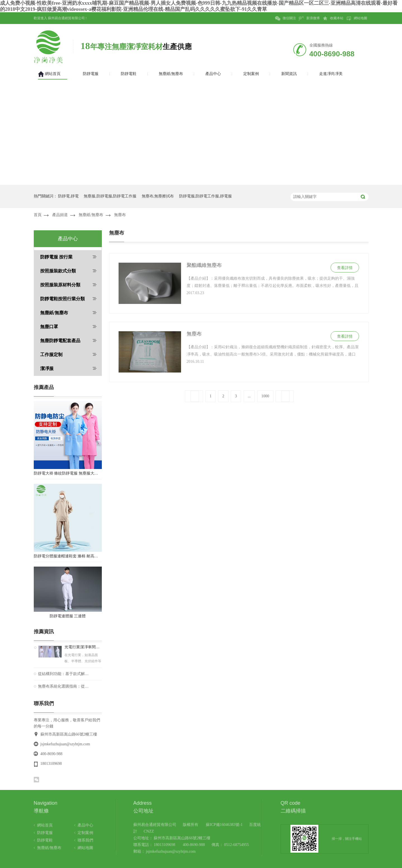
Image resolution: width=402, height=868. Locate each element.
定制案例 (85, 833)
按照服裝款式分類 (58, 271)
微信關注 (286, 18)
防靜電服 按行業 (56, 257)
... (249, 396)
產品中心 (85, 825)
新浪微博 (309, 18)
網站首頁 (45, 825)
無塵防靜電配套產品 (60, 341)
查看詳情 (345, 268)
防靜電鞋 (45, 840)
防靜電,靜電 (68, 196)
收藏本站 (333, 18)
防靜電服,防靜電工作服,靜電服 (205, 196)
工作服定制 (51, 355)
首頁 (38, 215)
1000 (265, 396)
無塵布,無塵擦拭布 (158, 196)
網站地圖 (357, 18)
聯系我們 (85, 840)
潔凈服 (47, 368)
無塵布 (120, 215)
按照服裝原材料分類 (60, 285)
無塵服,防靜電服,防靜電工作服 (110, 196)
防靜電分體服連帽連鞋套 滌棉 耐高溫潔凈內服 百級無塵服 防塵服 (68, 556)
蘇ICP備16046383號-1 (224, 825)
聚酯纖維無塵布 (204, 265)
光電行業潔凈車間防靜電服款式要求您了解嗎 (83, 647)
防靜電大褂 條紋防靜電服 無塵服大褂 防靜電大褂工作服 (68, 473)
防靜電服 (45, 833)
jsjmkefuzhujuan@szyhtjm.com (65, 744)
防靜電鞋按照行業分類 (62, 299)
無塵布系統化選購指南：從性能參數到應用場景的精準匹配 (63, 686)
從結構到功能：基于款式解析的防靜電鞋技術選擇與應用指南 (63, 674)
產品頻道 (60, 215)
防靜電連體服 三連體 (68, 616)
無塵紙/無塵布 (91, 215)
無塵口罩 (49, 327)
